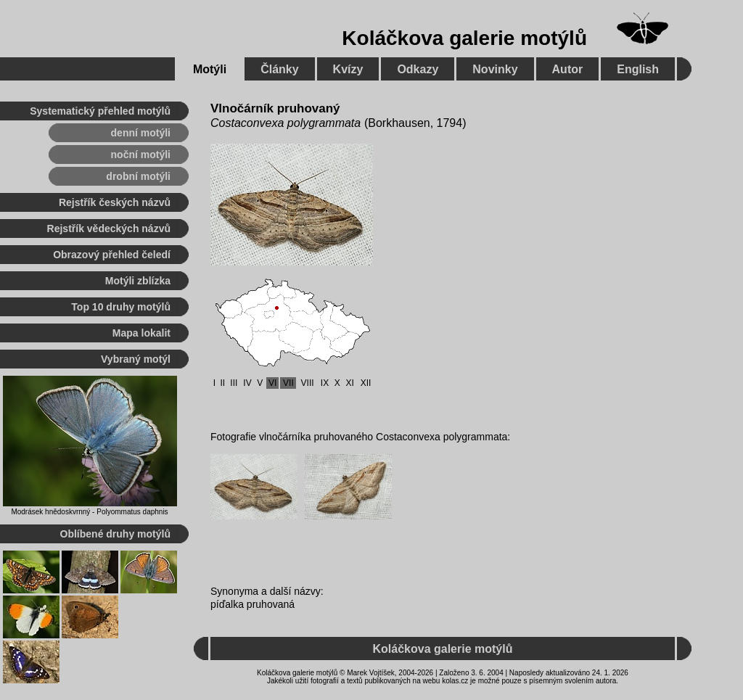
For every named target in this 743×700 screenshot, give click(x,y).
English (638, 69)
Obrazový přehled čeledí (112, 255)
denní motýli (141, 133)
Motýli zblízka (138, 281)
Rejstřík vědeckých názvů (109, 228)
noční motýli (141, 155)
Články (279, 69)
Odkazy (418, 69)
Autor (568, 69)
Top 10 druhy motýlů (121, 307)
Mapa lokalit (141, 333)
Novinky (495, 69)
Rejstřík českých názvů (115, 202)
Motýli (210, 69)
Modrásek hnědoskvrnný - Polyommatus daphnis (89, 512)
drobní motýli (138, 176)
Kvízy (348, 69)
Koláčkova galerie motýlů (464, 38)
